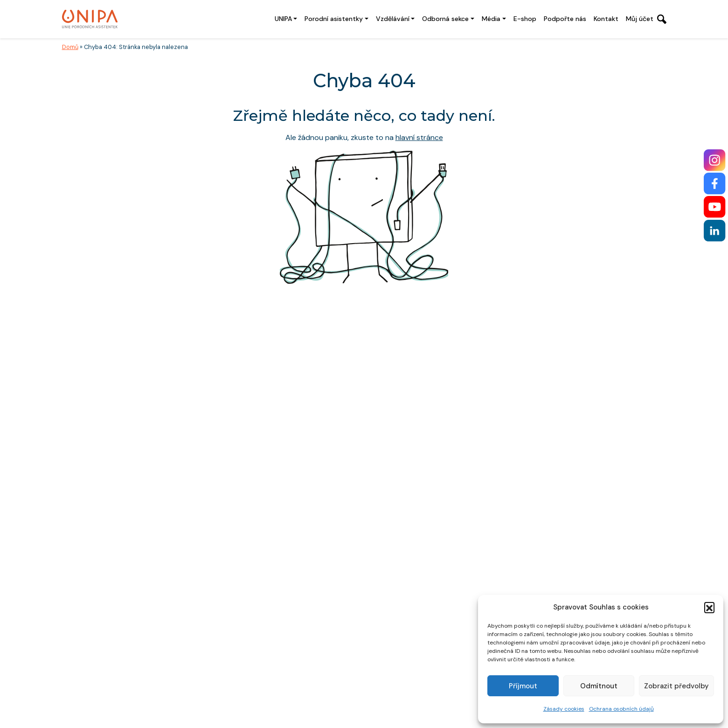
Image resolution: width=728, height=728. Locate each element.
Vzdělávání (393, 19)
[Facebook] (715, 184)
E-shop (525, 19)
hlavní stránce (419, 137)
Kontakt (606, 19)
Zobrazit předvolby (676, 686)
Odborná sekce (445, 19)
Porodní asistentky (334, 19)
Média (491, 19)
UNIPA (283, 19)
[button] (709, 607)
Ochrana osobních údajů (621, 709)
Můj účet (640, 19)
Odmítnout (599, 686)
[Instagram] (715, 160)
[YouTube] (715, 207)
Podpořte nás (565, 19)
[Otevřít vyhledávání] (662, 19)
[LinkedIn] (715, 231)
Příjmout (523, 686)
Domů (70, 47)
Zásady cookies (564, 709)
